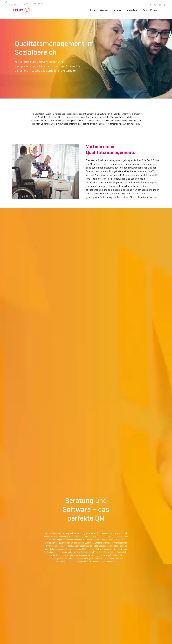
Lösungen (104, 10)
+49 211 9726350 (14, 5)
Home (93, 10)
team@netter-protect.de (35, 4)
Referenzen (117, 10)
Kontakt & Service (150, 10)
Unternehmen (132, 10)
